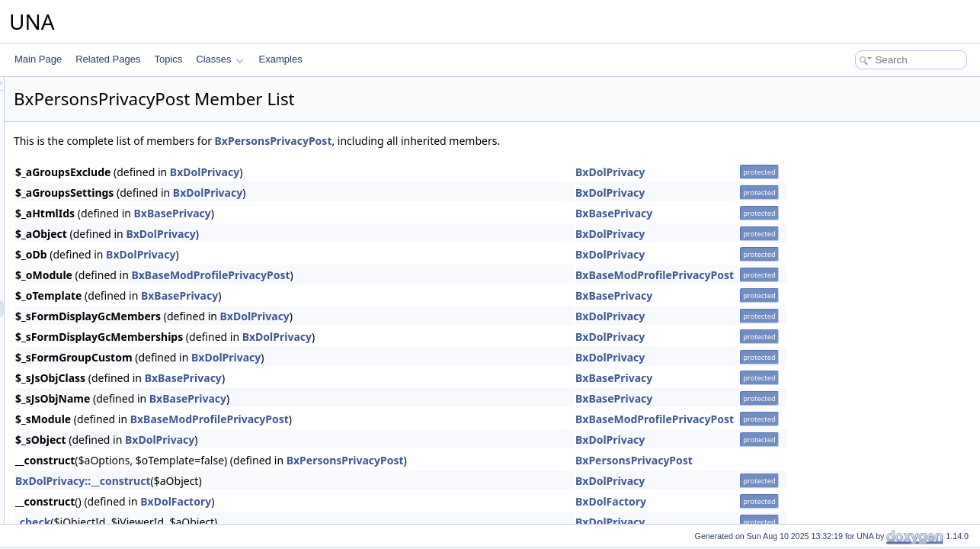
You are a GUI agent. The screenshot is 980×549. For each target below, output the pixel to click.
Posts (66, 510)
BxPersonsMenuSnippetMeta (125, 141)
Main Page (38, 59)
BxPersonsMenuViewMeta (120, 208)
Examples (281, 59)
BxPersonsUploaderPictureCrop (131, 409)
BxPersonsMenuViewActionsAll (130, 191)
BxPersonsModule (103, 225)
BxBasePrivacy (363, 213)
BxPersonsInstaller (104, 443)
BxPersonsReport (102, 326)
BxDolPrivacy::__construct (274, 481)
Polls (64, 493)
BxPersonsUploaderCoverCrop (129, 393)
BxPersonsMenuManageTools (127, 124)
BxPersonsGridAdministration (126, 91)
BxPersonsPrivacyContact (119, 292)
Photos (68, 460)
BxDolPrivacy (395, 172)
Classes (219, 59)
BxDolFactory (366, 501)
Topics (168, 59)
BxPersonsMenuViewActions (125, 175)
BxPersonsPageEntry (110, 258)
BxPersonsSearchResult (116, 342)
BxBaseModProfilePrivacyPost (401, 275)
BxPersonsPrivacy (103, 275)
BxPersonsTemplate (107, 359)
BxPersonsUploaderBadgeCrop (130, 376)
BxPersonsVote (98, 426)
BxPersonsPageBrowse (114, 242)
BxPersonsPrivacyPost (112, 309)
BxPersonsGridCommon (115, 108)
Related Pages (108, 59)
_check (223, 522)
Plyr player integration (98, 477)
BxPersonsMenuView (110, 158)
